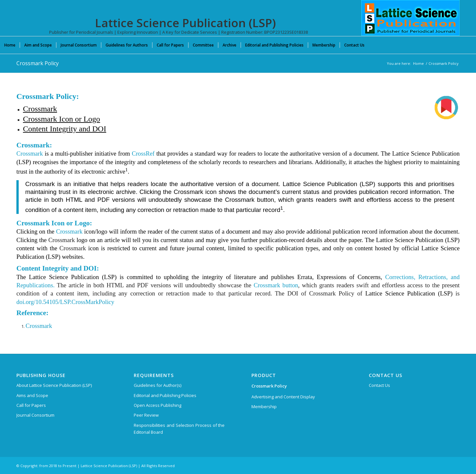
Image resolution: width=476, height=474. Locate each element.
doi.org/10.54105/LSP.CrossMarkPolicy (65, 302)
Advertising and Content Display (283, 397)
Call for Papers (31, 405)
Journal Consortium (35, 415)
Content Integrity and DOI (65, 129)
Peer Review (146, 415)
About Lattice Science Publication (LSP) (54, 385)
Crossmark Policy (38, 63)
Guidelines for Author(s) (158, 385)
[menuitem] (10, 45)
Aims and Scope (32, 395)
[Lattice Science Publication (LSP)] (410, 23)
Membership (264, 407)
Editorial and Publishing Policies (165, 395)
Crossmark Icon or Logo (61, 119)
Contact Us (379, 385)
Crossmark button (276, 285)
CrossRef (143, 153)
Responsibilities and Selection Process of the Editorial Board (179, 429)
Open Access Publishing (158, 405)
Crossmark (40, 109)
